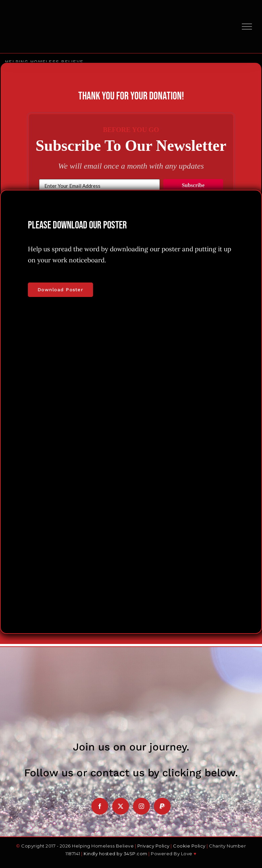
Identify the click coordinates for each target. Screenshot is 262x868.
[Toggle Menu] (247, 27)
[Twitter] (121, 806)
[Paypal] (162, 806)
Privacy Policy (153, 846)
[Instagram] (141, 806)
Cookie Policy (189, 846)
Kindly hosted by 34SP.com (116, 854)
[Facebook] (100, 806)
